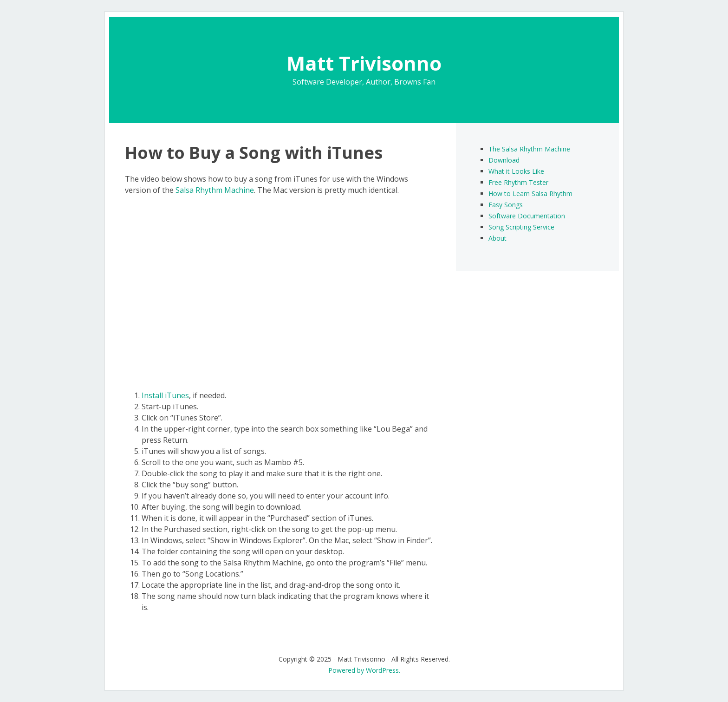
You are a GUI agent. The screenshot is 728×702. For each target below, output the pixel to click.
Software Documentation (527, 216)
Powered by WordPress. (364, 670)
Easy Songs (506, 205)
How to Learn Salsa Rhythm (530, 194)
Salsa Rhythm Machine (215, 190)
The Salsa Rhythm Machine (529, 149)
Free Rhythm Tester (518, 182)
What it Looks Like (516, 171)
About (497, 238)
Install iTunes (165, 395)
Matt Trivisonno (364, 63)
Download (504, 160)
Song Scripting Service (521, 227)
